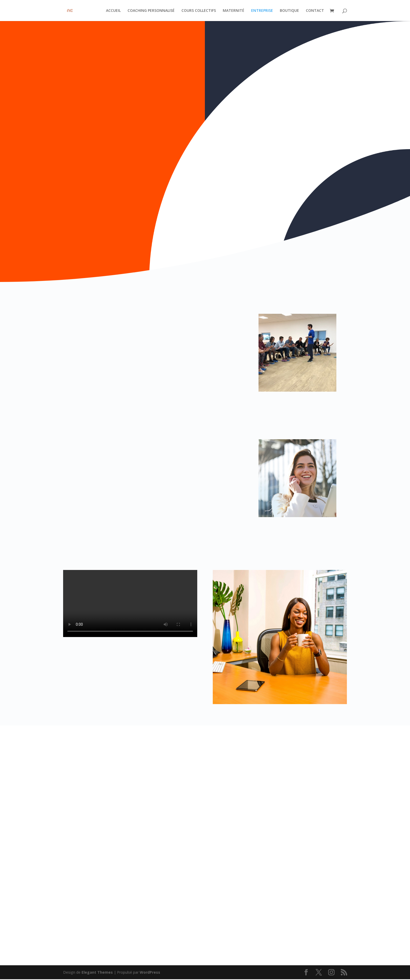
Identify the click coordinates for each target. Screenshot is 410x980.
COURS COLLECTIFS (199, 11)
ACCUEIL (113, 11)
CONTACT (315, 11)
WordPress (150, 973)
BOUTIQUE (289, 11)
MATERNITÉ (234, 11)
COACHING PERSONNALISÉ (151, 11)
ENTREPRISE (262, 11)
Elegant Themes (97, 973)
